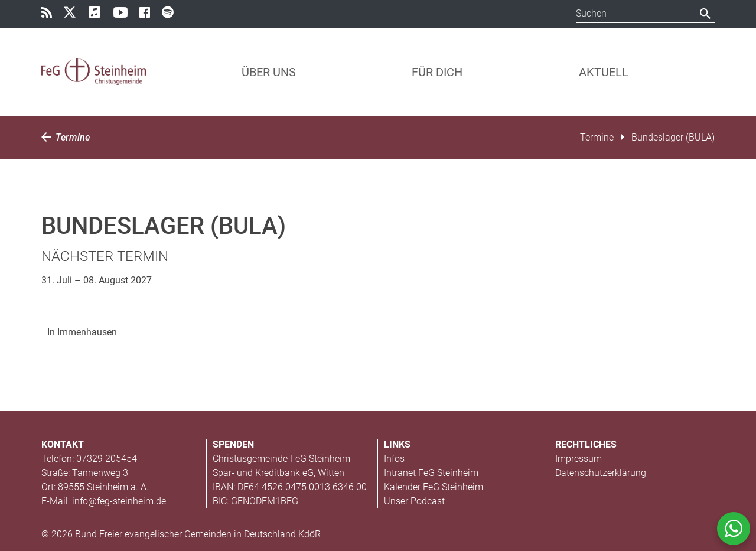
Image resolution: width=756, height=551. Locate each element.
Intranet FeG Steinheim (431, 473)
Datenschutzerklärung (601, 473)
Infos (394, 459)
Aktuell (604, 72)
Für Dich (437, 72)
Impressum (579, 459)
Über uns (269, 72)
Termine (66, 137)
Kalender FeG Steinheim (434, 487)
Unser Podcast (414, 501)
